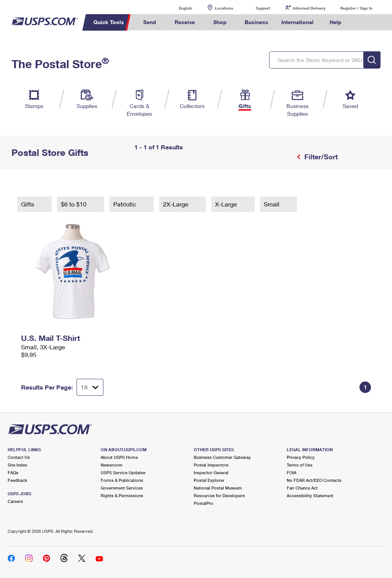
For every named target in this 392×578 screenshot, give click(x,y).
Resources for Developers (219, 495)
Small (272, 204)
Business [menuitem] (256, 22)
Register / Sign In (356, 8)
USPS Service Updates (123, 472)
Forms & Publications (122, 480)
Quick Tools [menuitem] (109, 22)
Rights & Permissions (122, 495)
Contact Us (19, 457)
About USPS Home (119, 457)
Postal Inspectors (211, 465)
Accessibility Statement (310, 495)
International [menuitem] (297, 22)
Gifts (28, 204)
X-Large (227, 204)
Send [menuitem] (150, 22)
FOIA (292, 472)
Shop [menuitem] (220, 22)
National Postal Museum (218, 488)
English (178, 8)
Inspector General (211, 472)
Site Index (17, 465)
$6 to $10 (74, 204)
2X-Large (176, 204)
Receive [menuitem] (185, 22)
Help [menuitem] (336, 22)
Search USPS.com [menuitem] (361, 22)
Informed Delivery (309, 8)
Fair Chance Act (302, 488)
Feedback (17, 480)
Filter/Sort (320, 157)
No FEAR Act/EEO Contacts (314, 480)
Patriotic (126, 204)
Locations (224, 8)
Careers (15, 501)
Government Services (122, 488)
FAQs (13, 472)
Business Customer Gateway (222, 457)
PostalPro (203, 503)
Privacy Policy (301, 457)
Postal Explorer (209, 480)
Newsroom (112, 465)
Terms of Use (300, 465)
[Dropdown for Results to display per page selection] (90, 387)
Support (263, 8)
